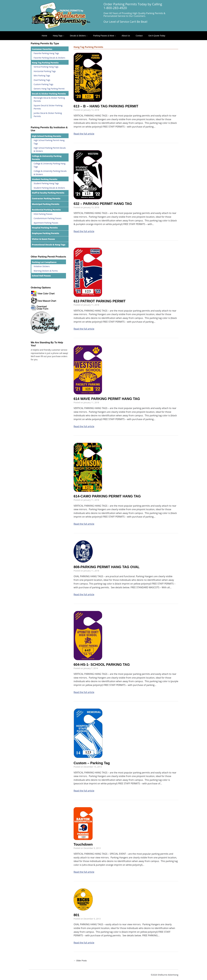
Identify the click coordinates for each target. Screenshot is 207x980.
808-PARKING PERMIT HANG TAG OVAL (107, 567)
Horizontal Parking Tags (45, 71)
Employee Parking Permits (45, 233)
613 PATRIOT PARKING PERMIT (100, 301)
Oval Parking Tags (42, 80)
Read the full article (84, 134)
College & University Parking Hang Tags (50, 165)
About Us (126, 36)
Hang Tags (58, 36)
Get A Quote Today (157, 36)
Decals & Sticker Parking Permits (49, 94)
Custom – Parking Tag (92, 763)
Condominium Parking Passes (48, 218)
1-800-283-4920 (115, 8)
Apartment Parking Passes (46, 223)
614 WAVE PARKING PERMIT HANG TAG (107, 399)
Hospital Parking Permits (45, 228)
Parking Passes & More (104, 36)
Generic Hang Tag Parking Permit (49, 89)
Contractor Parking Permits (46, 198)
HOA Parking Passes (43, 214)
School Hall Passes (41, 276)
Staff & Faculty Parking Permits (48, 193)
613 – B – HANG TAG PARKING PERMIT (106, 106)
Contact (139, 36)
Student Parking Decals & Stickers (49, 188)
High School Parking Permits (47, 136)
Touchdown (83, 844)
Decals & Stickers (78, 36)
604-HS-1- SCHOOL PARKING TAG (102, 665)
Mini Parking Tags (42, 76)
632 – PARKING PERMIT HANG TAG (103, 204)
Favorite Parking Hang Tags (46, 53)
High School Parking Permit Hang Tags (49, 142)
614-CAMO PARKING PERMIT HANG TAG (107, 496)
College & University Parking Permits (47, 158)
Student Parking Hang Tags (46, 183)
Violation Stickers (42, 266)
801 (76, 915)
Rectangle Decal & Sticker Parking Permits (49, 99)
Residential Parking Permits (46, 210)
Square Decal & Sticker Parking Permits (48, 107)
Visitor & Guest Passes (43, 239)
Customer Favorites (42, 49)
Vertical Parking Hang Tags (46, 67)
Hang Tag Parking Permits (45, 63)
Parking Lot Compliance (44, 262)
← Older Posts (80, 961)
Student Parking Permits (45, 179)
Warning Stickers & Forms (46, 271)
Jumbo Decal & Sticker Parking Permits (48, 115)
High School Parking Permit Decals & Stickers (50, 149)
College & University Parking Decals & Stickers (50, 173)
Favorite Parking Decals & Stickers (49, 58)
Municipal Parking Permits (46, 204)
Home (44, 36)
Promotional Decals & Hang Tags (49, 245)
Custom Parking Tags (43, 84)
